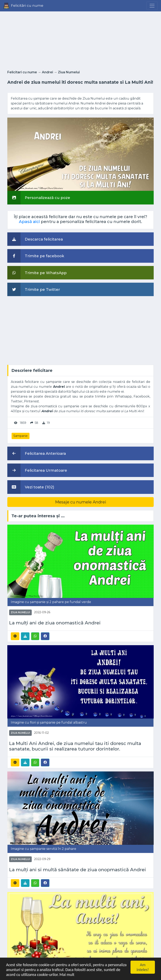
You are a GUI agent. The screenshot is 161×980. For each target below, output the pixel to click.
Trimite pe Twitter (34, 289)
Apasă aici (29, 222)
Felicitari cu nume (22, 72)
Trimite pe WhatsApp (37, 273)
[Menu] (152, 6)
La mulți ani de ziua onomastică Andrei (55, 623)
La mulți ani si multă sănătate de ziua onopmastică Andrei (78, 870)
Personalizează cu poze (39, 198)
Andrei (47, 72)
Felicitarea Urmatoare (37, 470)
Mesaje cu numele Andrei (81, 502)
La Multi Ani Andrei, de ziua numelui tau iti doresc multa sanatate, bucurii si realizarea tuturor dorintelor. (75, 746)
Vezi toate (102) (31, 487)
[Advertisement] (80, 40)
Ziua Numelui (69, 72)
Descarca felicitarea (35, 239)
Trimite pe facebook (36, 256)
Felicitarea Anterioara (37, 453)
